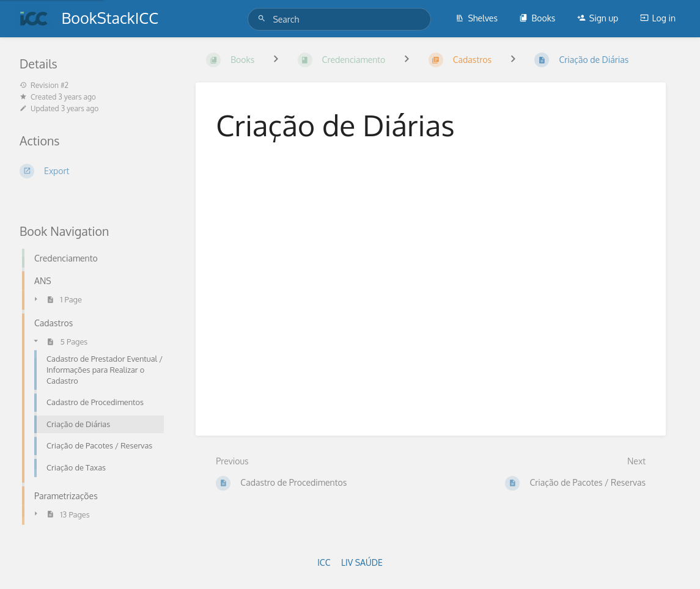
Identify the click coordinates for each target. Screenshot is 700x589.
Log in (658, 18)
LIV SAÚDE (362, 562)
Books (537, 18)
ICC (324, 562)
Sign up (598, 18)
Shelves (477, 18)
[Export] (93, 171)
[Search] (263, 19)
